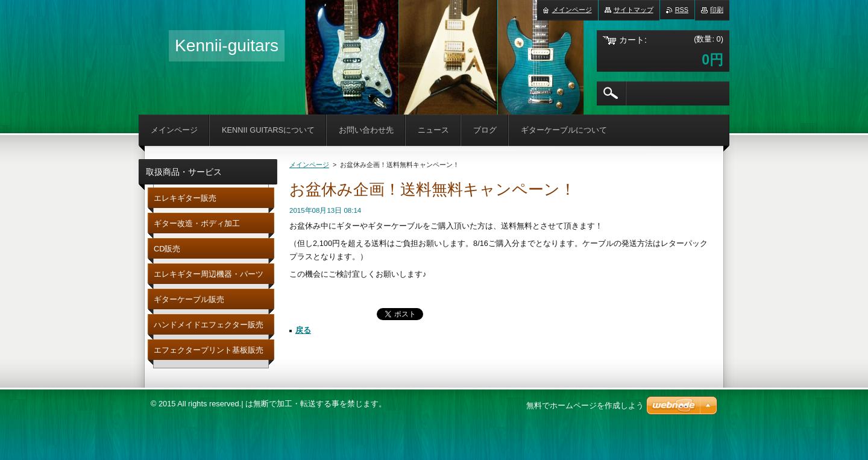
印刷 (717, 10)
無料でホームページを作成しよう (585, 405)
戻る (303, 330)
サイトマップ (634, 10)
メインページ (309, 165)
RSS (682, 10)
